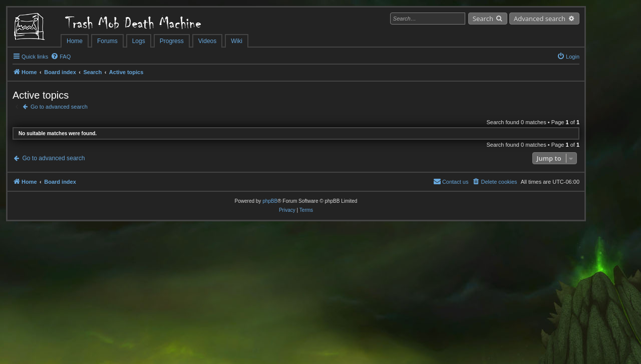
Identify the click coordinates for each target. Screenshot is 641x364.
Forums (107, 41)
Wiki (237, 41)
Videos (207, 41)
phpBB (270, 201)
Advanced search (540, 19)
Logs (139, 41)
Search (483, 19)
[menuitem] (61, 57)
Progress (172, 41)
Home (75, 41)
